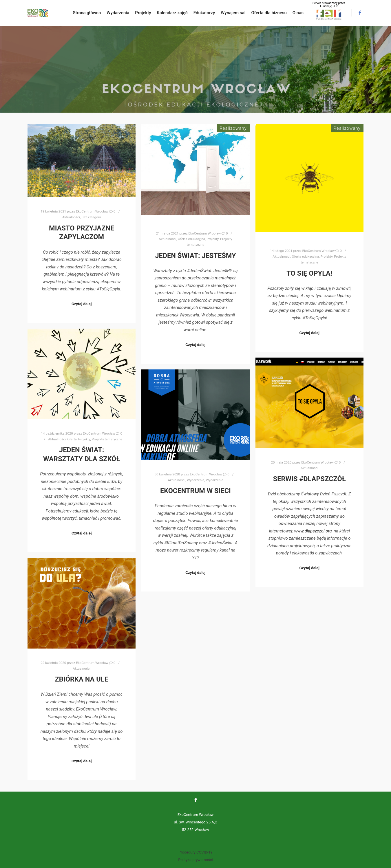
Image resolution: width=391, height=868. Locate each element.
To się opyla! (309, 273)
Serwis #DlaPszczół (309, 479)
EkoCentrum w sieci (195, 491)
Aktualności (71, 217)
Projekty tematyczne (107, 439)
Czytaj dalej (82, 304)
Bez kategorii (91, 217)
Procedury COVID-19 (195, 852)
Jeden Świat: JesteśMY (195, 256)
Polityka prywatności (195, 860)
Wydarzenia (195, 480)
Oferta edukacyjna (191, 239)
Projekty (212, 239)
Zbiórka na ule (82, 679)
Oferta (72, 439)
